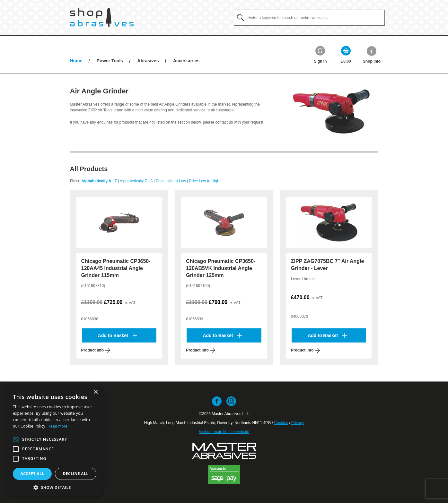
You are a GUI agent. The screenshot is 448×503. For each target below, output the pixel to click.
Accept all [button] (32, 474)
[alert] (55, 441)
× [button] (96, 392)
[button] (16, 439)
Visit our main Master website (224, 432)
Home (76, 61)
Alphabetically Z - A (136, 181)
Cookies (281, 423)
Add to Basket (118, 335)
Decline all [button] (76, 474)
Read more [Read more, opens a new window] (57, 426)
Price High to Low (171, 181)
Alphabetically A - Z (99, 181)
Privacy (298, 423)
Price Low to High (204, 181)
